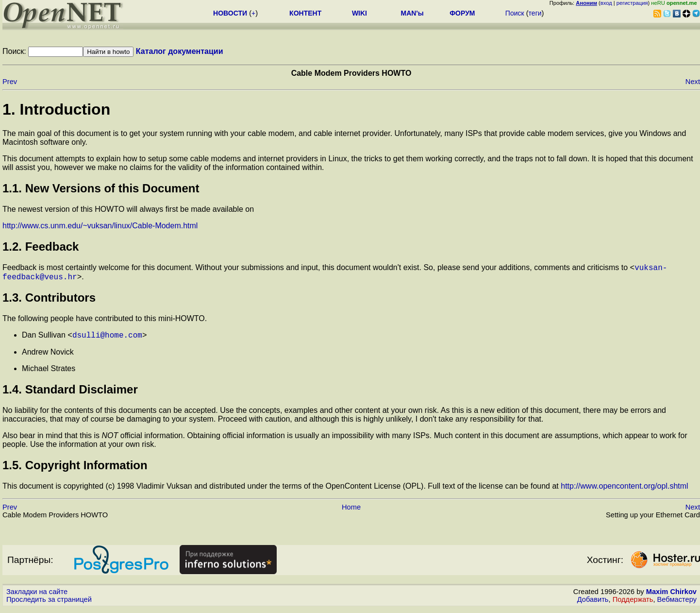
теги (535, 13)
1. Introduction (56, 109)
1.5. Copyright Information (75, 469)
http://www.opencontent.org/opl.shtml (624, 490)
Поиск (515, 13)
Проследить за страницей (49, 604)
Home (351, 511)
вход (606, 3)
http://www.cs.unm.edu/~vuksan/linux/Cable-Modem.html (100, 226)
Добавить (593, 604)
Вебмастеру (677, 604)
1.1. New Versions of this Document (101, 188)
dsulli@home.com (107, 339)
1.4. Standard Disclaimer (70, 394)
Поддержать (633, 604)
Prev (10, 82)
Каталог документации (180, 51)
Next (693, 82)
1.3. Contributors (49, 300)
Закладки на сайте (37, 596)
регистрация (632, 3)
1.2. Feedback (41, 247)
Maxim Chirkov (671, 596)
